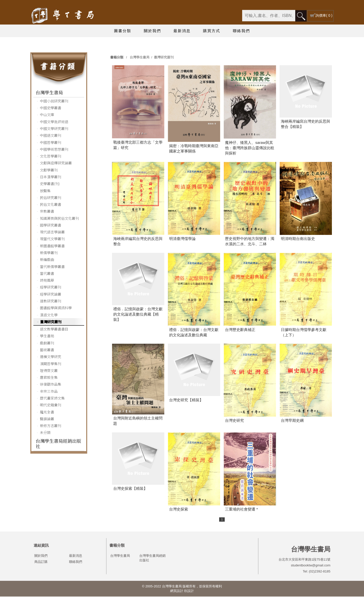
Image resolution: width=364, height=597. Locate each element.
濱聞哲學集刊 (51, 364)
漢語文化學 (49, 315)
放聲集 (45, 191)
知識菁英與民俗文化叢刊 (59, 219)
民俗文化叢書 (51, 205)
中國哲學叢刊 (51, 143)
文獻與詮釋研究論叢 (56, 163)
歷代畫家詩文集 (52, 399)
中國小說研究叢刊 (54, 101)
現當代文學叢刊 (52, 239)
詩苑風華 (47, 281)
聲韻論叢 (47, 419)
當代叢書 (47, 274)
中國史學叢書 (51, 108)
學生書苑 (47, 336)
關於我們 (152, 31)
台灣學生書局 (49, 93)
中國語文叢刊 (51, 136)
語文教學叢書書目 (54, 329)
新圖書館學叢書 (52, 246)
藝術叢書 (47, 350)
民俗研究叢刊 (51, 198)
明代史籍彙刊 (51, 405)
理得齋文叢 (49, 371)
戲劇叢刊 (47, 343)
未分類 (45, 433)
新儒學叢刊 (49, 253)
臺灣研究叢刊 (51, 322)
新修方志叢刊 (51, 426)
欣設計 (189, 591)
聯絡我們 (241, 31)
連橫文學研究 (51, 357)
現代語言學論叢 (52, 232)
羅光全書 (47, 412)
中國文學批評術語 (54, 122)
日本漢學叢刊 (51, 177)
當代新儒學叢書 (52, 267)
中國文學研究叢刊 (54, 129)
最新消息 (182, 31)
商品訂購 (41, 562)
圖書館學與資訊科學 (56, 308)
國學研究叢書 (51, 226)
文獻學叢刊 (49, 170)
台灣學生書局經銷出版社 (58, 444)
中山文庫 (47, 115)
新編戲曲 (47, 260)
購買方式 (212, 31)
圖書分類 (123, 31)
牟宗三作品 (49, 392)
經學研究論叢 (51, 295)
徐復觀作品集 (51, 385)
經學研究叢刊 (51, 288)
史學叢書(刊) (50, 184)
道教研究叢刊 (51, 301)
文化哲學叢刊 (51, 157)
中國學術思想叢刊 (54, 150)
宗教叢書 (47, 212)
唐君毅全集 (49, 378)
